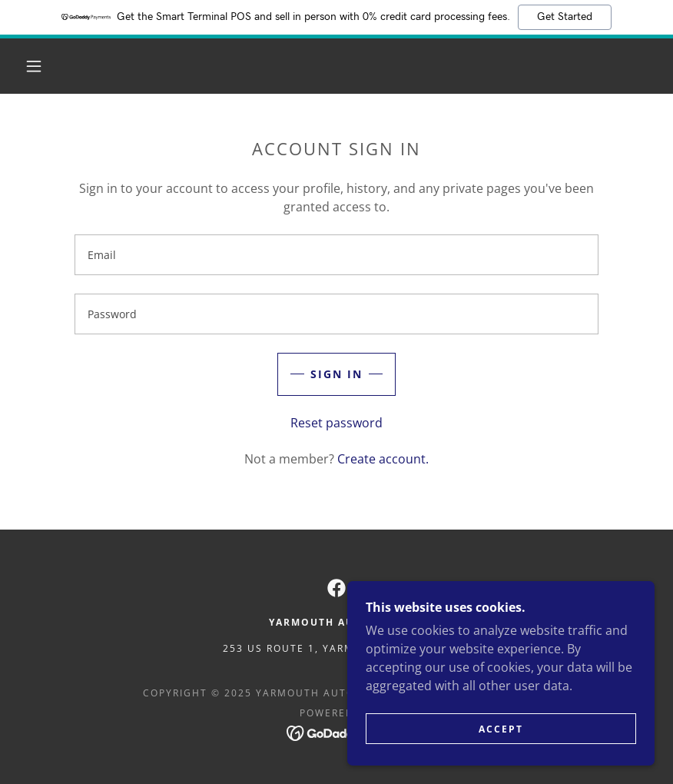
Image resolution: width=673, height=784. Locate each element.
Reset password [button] (336, 423)
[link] (336, 588)
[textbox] (336, 255)
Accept (501, 729)
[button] (34, 66)
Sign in (336, 374)
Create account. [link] (383, 459)
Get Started (565, 17)
